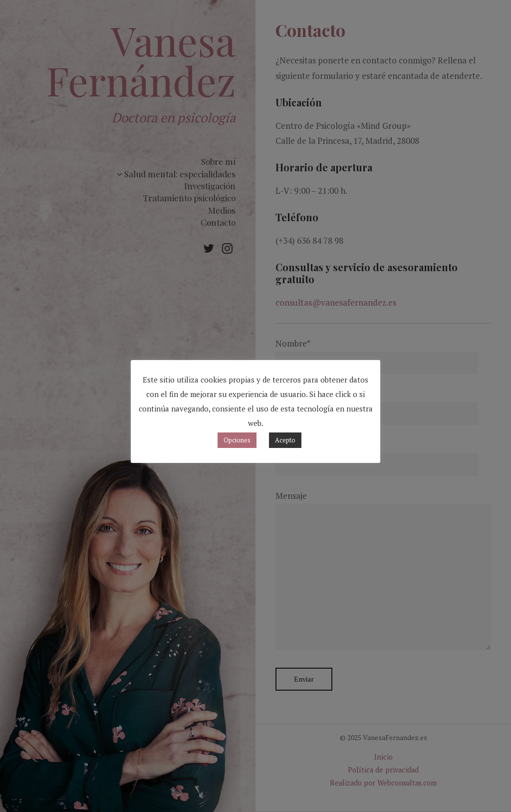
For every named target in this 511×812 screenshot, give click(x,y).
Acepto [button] (285, 440)
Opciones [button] (237, 440)
